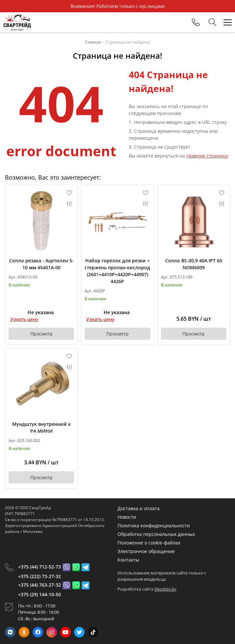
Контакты (128, 560)
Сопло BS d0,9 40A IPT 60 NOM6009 (194, 264)
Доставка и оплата (139, 508)
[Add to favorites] (69, 193)
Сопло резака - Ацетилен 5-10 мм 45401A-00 (41, 264)
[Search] (213, 22)
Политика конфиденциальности (154, 526)
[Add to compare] (69, 204)
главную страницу (207, 156)
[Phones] (196, 22)
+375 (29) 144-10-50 (39, 594)
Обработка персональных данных (156, 534)
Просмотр (41, 334)
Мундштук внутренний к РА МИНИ (41, 427)
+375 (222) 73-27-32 (39, 576)
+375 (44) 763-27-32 (39, 585)
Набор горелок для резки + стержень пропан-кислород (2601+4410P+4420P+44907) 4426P (117, 271)
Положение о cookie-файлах (149, 543)
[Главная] (17, 22)
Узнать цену (24, 319)
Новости (127, 517)
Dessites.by (165, 589)
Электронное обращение (146, 551)
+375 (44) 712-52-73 (39, 567)
